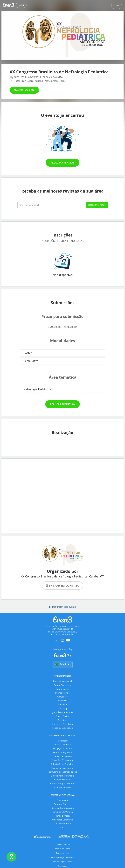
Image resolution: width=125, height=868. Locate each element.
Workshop (63, 708)
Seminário (63, 705)
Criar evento (63, 800)
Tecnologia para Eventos (63, 768)
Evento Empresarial (62, 681)
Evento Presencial (62, 685)
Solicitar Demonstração (63, 808)
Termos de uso (63, 853)
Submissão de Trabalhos (62, 764)
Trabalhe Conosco (63, 844)
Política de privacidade (62, 862)
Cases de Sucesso (63, 804)
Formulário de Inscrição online (63, 772)
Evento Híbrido (62, 693)
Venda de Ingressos (63, 752)
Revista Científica (63, 745)
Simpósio (63, 701)
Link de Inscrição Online (62, 776)
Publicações (63, 741)
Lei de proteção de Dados (62, 857)
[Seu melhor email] (52, 205)
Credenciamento (62, 787)
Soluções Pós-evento (62, 760)
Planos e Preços (63, 816)
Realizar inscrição (24, 90)
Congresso (62, 697)
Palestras (62, 720)
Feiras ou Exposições (62, 728)
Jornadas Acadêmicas (63, 712)
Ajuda (62, 828)
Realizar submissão (62, 404)
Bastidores (62, 866)
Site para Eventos (63, 780)
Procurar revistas (62, 163)
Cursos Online (62, 716)
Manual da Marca (63, 849)
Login (21, 5)
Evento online (62, 689)
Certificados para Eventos (62, 784)
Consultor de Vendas (62, 812)
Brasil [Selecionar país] (63, 664)
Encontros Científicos (62, 724)
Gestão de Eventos (63, 756)
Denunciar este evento (62, 607)
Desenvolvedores (63, 824)
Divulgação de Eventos (63, 749)
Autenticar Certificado (62, 820)
